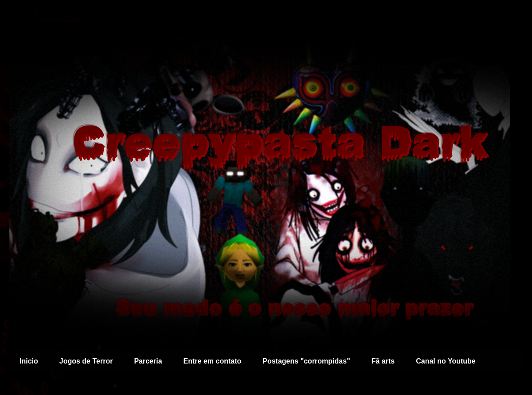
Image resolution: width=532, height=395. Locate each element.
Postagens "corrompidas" (306, 361)
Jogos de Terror (86, 361)
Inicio (29, 361)
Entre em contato (213, 361)
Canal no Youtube (446, 361)
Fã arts (383, 361)
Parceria (148, 361)
